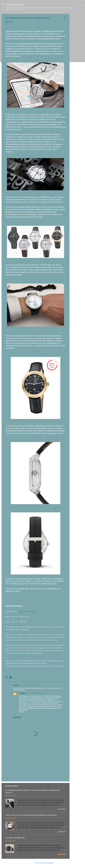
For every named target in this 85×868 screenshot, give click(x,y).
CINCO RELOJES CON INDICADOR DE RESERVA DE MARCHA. (31, 815)
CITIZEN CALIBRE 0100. (15, 838)
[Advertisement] (77, 43)
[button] (64, 18)
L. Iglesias (22, 693)
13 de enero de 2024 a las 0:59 (34, 693)
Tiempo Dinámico (15, 5)
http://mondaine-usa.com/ (27, 611)
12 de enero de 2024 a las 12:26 (28, 685)
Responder (17, 717)
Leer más (62, 809)
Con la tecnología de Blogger (43, 863)
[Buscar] (82, 5)
